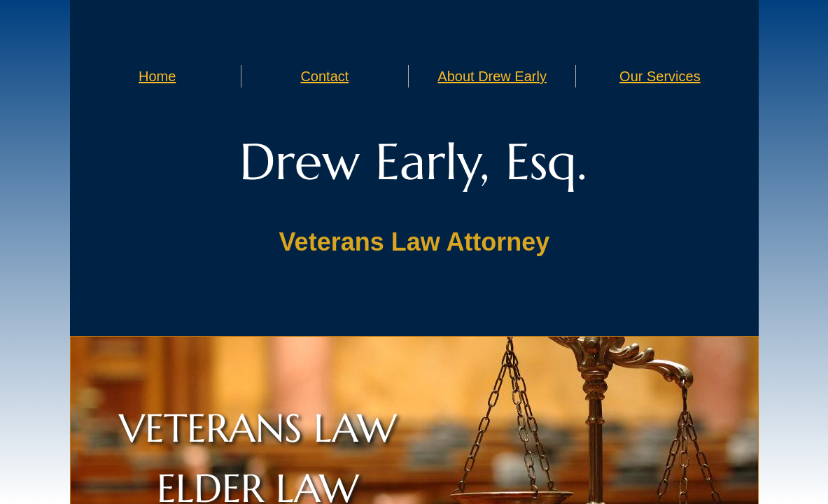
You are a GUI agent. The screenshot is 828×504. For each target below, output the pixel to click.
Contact (324, 76)
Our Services (660, 76)
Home (157, 76)
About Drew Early (492, 76)
